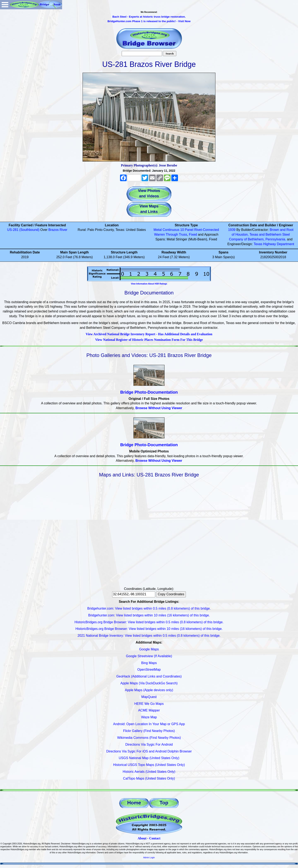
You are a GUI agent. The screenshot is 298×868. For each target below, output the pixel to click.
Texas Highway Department (274, 244)
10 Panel (187, 230)
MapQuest (149, 697)
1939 (232, 230)
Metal (158, 230)
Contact (155, 838)
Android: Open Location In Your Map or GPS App (149, 724)
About (142, 838)
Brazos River (58, 230)
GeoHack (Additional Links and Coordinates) (149, 676)
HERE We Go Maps (149, 704)
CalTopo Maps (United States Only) (149, 778)
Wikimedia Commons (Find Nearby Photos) (149, 738)
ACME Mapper (149, 710)
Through (172, 234)
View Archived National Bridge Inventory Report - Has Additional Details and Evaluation (149, 334)
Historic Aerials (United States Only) (149, 772)
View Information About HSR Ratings (149, 284)
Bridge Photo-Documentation (149, 392)
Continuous (171, 230)
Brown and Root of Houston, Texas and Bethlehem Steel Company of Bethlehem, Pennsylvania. (261, 234)
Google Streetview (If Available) (149, 656)
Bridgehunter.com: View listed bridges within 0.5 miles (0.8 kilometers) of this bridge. (149, 608)
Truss (183, 234)
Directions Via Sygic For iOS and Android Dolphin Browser (149, 751)
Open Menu (5, 5)
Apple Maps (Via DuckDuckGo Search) (149, 683)
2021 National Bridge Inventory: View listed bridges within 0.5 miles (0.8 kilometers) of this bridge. (149, 636)
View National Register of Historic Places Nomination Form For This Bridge (149, 340)
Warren (160, 234)
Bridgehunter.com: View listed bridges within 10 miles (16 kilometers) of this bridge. (149, 615)
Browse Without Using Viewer (159, 408)
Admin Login (149, 858)
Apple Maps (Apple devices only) (149, 690)
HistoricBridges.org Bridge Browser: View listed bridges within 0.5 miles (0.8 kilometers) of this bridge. (149, 622)
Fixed (193, 234)
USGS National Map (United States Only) (149, 758)
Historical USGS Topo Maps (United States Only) (149, 765)
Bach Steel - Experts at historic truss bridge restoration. (149, 17)
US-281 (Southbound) (23, 230)
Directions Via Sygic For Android (149, 744)
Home (134, 803)
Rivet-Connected (207, 230)
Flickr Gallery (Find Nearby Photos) (149, 731)
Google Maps (149, 649)
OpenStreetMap (149, 670)
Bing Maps (149, 663)
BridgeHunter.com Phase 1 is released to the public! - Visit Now (149, 21)
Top (164, 803)
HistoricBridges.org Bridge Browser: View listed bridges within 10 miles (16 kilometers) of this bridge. (149, 629)
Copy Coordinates (171, 594)
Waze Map (149, 717)
